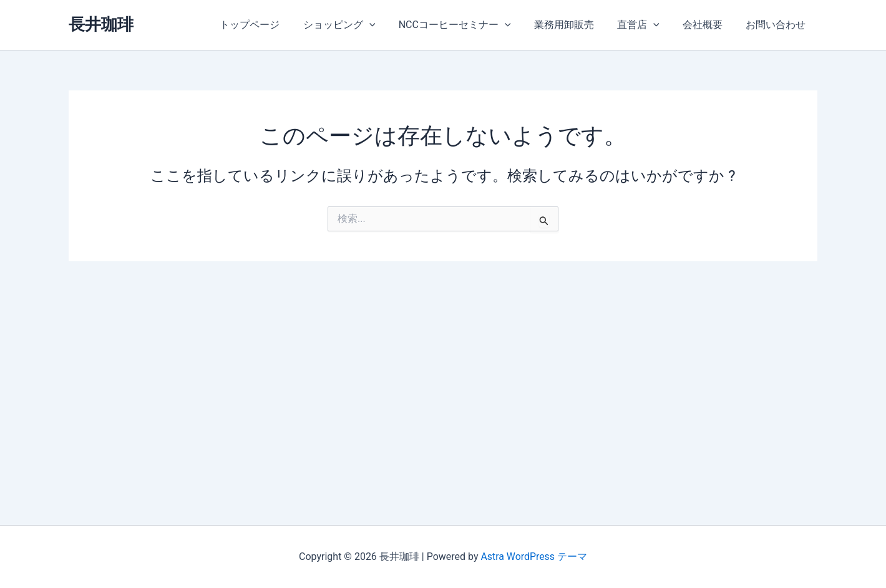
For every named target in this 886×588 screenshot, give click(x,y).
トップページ (271, 25)
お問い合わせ (777, 25)
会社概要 (708, 25)
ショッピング (358, 25)
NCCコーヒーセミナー (470, 25)
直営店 (646, 25)
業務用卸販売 (575, 25)
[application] (387, 25)
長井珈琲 (101, 24)
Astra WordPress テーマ (534, 557)
